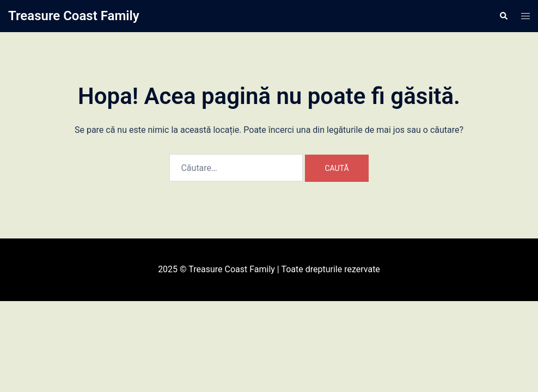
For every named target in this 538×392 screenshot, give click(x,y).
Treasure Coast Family (74, 16)
